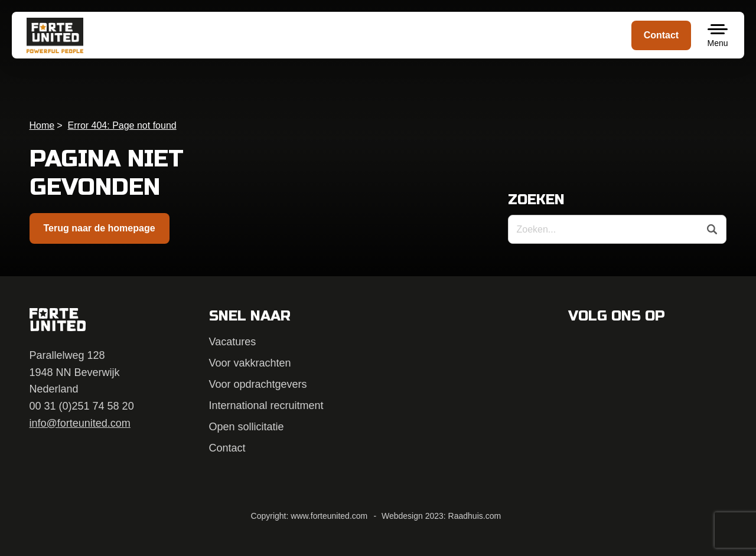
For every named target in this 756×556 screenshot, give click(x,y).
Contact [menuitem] (661, 35)
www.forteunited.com (329, 516)
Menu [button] (717, 43)
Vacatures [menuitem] (233, 342)
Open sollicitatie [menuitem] (247, 427)
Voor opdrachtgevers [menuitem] (258, 384)
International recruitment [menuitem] (266, 405)
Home (42, 125)
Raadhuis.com (475, 516)
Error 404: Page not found (122, 125)
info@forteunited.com (80, 423)
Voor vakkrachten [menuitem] (250, 363)
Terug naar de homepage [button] (100, 228)
